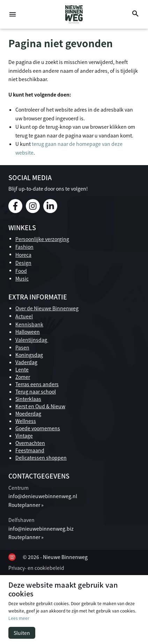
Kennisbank (29, 324)
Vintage (24, 436)
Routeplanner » (26, 505)
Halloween (28, 332)
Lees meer (19, 618)
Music (22, 278)
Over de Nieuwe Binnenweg (47, 308)
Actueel (24, 316)
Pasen (22, 347)
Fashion (24, 247)
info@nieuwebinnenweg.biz (41, 529)
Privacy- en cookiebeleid (36, 568)
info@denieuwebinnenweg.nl (43, 496)
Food (21, 271)
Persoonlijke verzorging (42, 239)
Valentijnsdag (32, 340)
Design (23, 263)
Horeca (23, 255)
